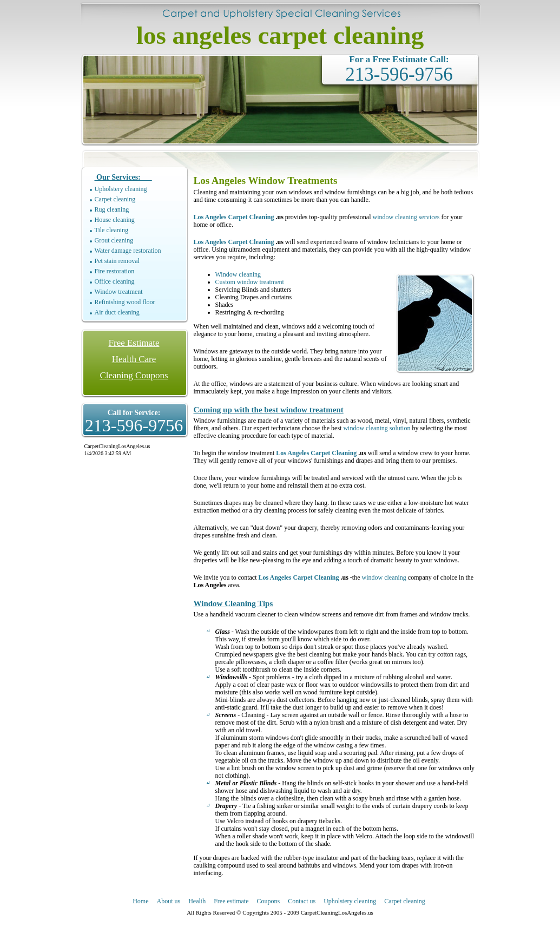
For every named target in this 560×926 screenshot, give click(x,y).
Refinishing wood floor (125, 302)
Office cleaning (115, 281)
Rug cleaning (112, 209)
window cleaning (384, 577)
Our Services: (123, 177)
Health (197, 901)
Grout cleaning (114, 240)
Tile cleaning (112, 230)
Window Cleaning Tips (233, 603)
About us (169, 901)
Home (140, 901)
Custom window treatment (250, 282)
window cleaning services (406, 217)
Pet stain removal (117, 261)
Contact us (302, 901)
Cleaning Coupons (134, 375)
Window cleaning (238, 274)
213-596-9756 (399, 74)
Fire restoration (115, 271)
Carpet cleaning (115, 199)
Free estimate (231, 901)
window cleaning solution (377, 428)
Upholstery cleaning (121, 189)
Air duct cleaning (117, 312)
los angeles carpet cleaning (280, 35)
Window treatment (119, 292)
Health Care (134, 359)
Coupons (269, 901)
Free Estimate (134, 343)
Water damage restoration (128, 251)
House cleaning (115, 220)
